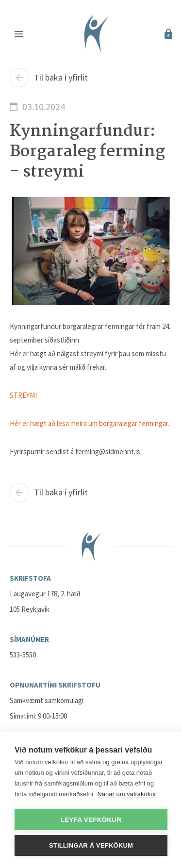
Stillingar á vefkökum (91, 845)
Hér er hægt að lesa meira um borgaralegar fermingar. (90, 423)
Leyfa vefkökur (91, 820)
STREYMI (23, 395)
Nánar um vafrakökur (126, 794)
